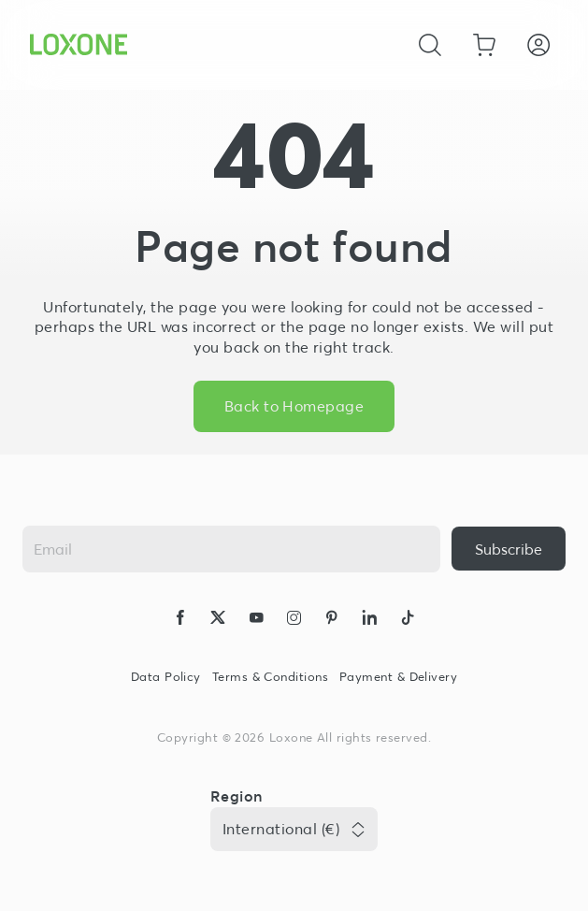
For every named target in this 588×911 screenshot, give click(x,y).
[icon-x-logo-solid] (218, 620)
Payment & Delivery (398, 677)
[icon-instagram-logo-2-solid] (294, 620)
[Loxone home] (79, 45)
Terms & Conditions (270, 677)
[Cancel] (430, 45)
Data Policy (166, 677)
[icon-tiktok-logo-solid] (408, 620)
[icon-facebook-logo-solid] (180, 620)
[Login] (538, 45)
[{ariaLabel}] (509, 549)
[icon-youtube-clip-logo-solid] (256, 620)
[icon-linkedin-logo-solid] (369, 620)
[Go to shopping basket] (484, 45)
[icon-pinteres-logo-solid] (332, 620)
